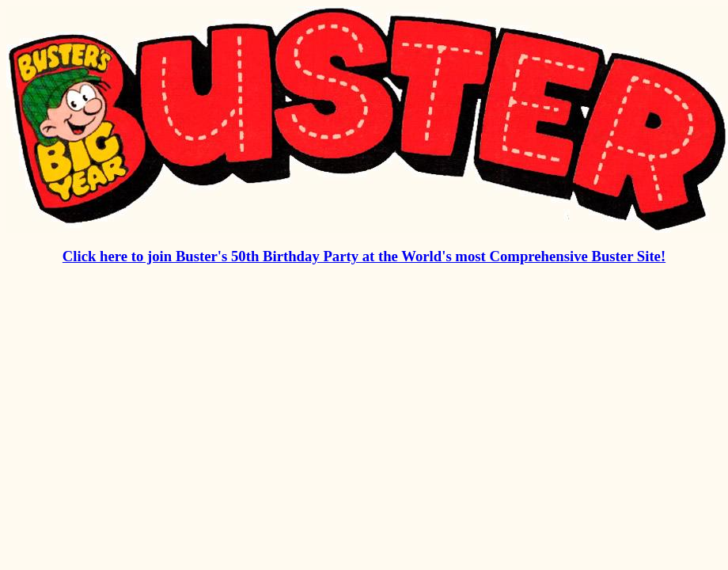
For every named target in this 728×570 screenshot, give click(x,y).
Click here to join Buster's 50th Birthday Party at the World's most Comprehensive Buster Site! (364, 256)
